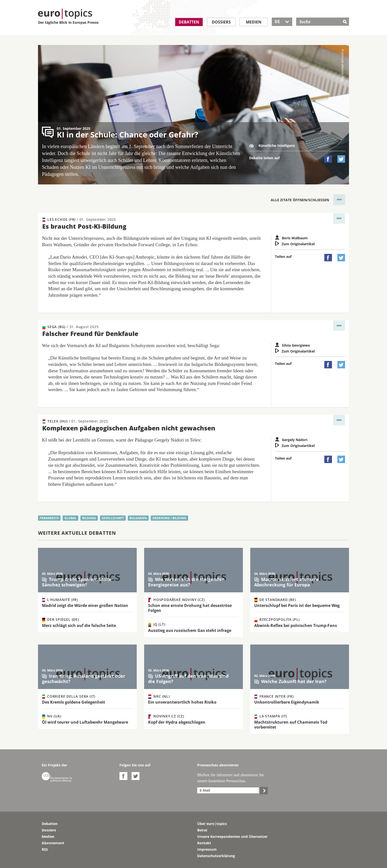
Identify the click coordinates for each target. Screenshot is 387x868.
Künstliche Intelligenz (272, 146)
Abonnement (53, 843)
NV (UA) (52, 716)
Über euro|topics (212, 824)
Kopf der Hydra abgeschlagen (177, 722)
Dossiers (221, 22)
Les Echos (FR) (79, 220)
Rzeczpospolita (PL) (277, 620)
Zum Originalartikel (295, 244)
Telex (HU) (75, 421)
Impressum (207, 849)
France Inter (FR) (274, 696)
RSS (45, 849)
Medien (254, 22)
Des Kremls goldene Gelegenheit (74, 702)
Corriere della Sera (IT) (69, 696)
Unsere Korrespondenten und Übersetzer (232, 836)
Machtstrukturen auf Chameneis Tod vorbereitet (291, 725)
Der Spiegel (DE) (61, 620)
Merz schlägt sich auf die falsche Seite (79, 625)
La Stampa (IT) (271, 716)
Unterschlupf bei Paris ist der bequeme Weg (297, 605)
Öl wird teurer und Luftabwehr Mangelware (85, 722)
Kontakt (204, 843)
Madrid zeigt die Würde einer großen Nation (85, 605)
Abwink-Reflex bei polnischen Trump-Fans (296, 625)
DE (282, 22)
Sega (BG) (71, 327)
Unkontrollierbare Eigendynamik (287, 702)
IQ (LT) (157, 624)
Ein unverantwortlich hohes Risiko (182, 702)
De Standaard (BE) (275, 600)
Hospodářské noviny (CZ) (176, 600)
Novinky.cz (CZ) (166, 716)
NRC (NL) (159, 696)
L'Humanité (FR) (60, 600)
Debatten (189, 22)
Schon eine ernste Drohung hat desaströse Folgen (190, 608)
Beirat (202, 830)
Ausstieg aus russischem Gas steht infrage (190, 630)
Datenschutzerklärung (216, 856)
